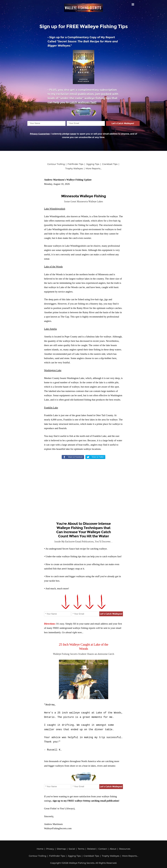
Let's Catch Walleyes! (123, 123)
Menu (133, 5)
